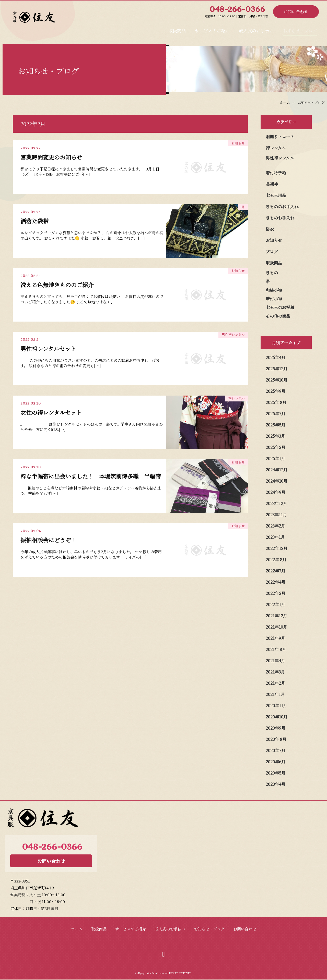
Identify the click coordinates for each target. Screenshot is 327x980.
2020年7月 (276, 750)
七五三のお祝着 (280, 307)
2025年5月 (276, 425)
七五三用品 (276, 195)
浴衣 (270, 229)
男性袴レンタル (280, 158)
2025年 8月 (276, 402)
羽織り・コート (280, 137)
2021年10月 (276, 627)
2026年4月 (276, 357)
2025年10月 (277, 380)
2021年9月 (275, 638)
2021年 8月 (276, 649)
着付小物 (274, 299)
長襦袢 (272, 184)
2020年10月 (277, 717)
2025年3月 (275, 436)
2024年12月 (277, 470)
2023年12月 (276, 503)
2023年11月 (276, 515)
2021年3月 (275, 672)
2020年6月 (276, 762)
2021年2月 (275, 683)
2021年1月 (275, 694)
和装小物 (274, 290)
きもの (272, 273)
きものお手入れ (280, 218)
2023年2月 (275, 526)
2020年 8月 (276, 739)
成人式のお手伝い (257, 29)
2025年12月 (277, 369)
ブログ (272, 252)
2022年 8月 (276, 560)
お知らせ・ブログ (300, 29)
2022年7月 (276, 571)
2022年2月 (276, 593)
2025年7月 (276, 414)
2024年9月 (276, 492)
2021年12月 (276, 616)
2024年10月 (277, 481)
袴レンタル (276, 148)
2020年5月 (276, 773)
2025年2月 (276, 447)
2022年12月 (277, 548)
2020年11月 (276, 706)
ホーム (77, 929)
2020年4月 (276, 784)
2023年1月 (275, 537)
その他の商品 (278, 316)
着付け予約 (276, 173)
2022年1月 (275, 604)
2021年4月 (275, 661)
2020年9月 (276, 728)
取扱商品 (178, 29)
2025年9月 (276, 391)
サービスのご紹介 (213, 29)
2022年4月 (276, 582)
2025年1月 (275, 458)
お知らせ (274, 240)
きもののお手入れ (282, 207)
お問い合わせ (296, 12)
